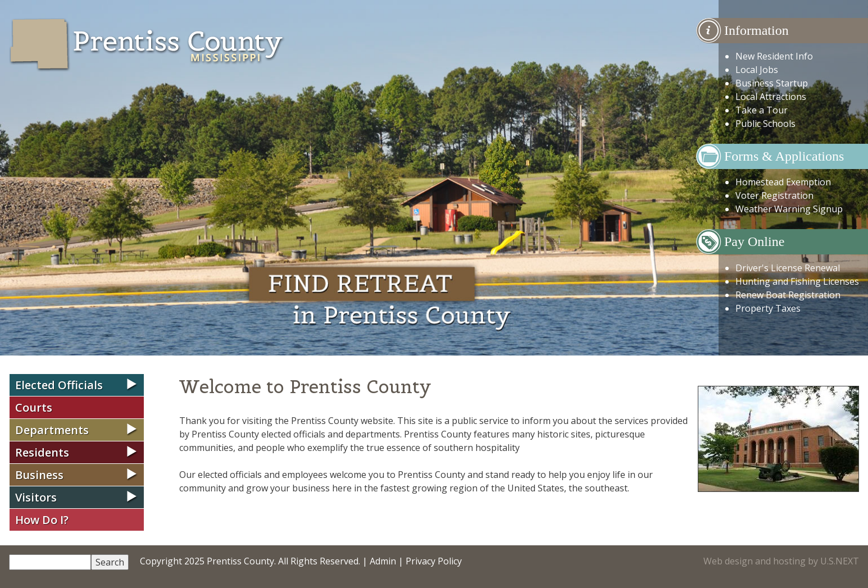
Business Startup (772, 83)
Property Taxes (768, 308)
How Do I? (42, 520)
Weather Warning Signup (789, 209)
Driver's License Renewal (788, 268)
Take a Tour (762, 110)
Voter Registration (774, 195)
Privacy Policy (434, 561)
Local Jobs (757, 70)
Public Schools (765, 124)
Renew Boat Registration (788, 295)
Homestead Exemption (783, 182)
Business (39, 475)
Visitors (36, 497)
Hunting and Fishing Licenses (797, 281)
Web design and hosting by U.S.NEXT (781, 561)
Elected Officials (59, 385)
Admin (383, 561)
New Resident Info (774, 56)
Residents (42, 452)
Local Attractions (771, 97)
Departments (52, 430)
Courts (34, 407)
